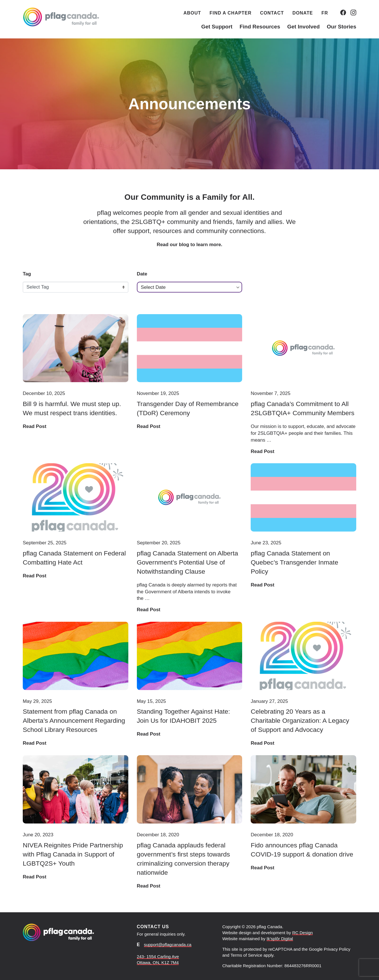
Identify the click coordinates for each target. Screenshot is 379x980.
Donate (303, 13)
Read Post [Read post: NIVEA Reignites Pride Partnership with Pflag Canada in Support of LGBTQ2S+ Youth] (35, 877)
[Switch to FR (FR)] (325, 12)
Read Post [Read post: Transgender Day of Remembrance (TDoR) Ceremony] (149, 426)
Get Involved (303, 27)
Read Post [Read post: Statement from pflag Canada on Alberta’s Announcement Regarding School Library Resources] (35, 743)
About (192, 13)
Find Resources (260, 27)
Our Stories (342, 27)
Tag (27, 274)
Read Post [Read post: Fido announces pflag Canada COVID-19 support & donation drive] (262, 868)
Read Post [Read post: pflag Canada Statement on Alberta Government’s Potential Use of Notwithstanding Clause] (149, 610)
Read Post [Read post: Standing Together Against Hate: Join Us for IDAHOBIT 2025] (149, 734)
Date (142, 274)
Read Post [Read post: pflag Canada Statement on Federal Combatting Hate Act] (35, 576)
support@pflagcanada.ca (168, 945)
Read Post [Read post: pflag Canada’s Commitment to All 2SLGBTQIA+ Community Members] (262, 451)
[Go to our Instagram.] (353, 13)
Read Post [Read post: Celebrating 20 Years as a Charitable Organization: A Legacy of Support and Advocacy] (262, 743)
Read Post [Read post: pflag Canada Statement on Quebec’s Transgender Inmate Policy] (262, 585)
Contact (272, 13)
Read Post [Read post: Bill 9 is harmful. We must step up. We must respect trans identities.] (35, 426)
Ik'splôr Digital (280, 939)
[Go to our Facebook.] (343, 13)
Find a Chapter (231, 13)
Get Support (217, 27)
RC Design (303, 933)
